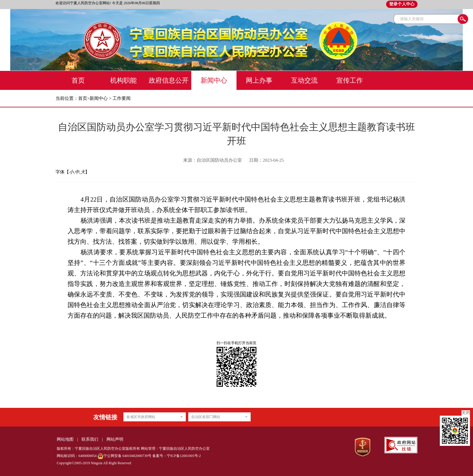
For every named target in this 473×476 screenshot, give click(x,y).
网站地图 (65, 439)
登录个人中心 (402, 4)
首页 (83, 98)
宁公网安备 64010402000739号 (124, 456)
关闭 (466, 413)
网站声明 (115, 439)
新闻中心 (99, 98)
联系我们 (90, 439)
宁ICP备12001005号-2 (184, 456)
